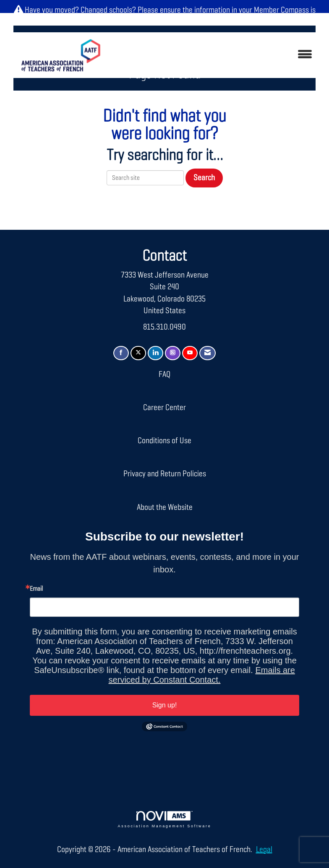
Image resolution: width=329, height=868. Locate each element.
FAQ (164, 374)
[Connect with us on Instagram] (173, 353)
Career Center (164, 408)
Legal (264, 850)
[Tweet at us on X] (138, 353)
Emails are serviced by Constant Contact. (202, 675)
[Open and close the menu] (215, 55)
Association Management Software (165, 820)
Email (36, 589)
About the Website (165, 507)
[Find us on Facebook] (121, 353)
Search (204, 178)
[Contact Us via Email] (208, 353)
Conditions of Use (164, 441)
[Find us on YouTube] (190, 353)
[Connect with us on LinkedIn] (155, 353)
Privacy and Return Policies (165, 474)
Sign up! (165, 705)
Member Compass (281, 10)
